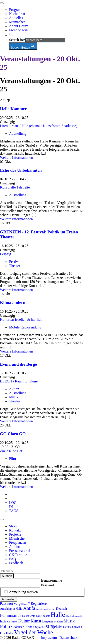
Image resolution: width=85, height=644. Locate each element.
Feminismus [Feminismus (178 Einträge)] (11, 615)
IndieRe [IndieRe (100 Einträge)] (5, 621)
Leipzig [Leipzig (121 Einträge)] (48, 621)
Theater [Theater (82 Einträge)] (67, 627)
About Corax (18, 26)
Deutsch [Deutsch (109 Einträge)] (61, 609)
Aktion (14, 389)
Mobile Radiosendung (25, 327)
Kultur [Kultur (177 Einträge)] (24, 621)
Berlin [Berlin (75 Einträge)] (52, 609)
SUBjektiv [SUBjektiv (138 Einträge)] (54, 627)
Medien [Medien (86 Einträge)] (58, 622)
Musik (14, 397)
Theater (15, 266)
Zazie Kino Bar (11, 451)
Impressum (49, 638)
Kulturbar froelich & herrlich (21, 320)
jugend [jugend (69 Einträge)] (14, 622)
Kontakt (15, 530)
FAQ (13, 559)
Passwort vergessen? (15, 604)
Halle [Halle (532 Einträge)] (58, 615)
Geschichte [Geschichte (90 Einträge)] (29, 616)
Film (12, 459)
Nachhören (17, 14)
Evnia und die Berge (18, 364)
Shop (13, 526)
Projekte (15, 534)
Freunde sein (18, 30)
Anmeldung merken (23, 592)
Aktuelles (16, 18)
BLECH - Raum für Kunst (19, 381)
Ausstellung (18, 133)
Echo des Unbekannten (21, 170)
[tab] (13, 505)
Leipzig (6, 254)
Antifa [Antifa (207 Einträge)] (29, 608)
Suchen (7, 576)
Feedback (16, 563)
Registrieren (40, 604)
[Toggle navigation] (2, 3)
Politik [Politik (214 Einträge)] (6, 626)
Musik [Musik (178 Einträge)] (69, 621)
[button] (11, 36)
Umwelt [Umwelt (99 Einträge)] (77, 627)
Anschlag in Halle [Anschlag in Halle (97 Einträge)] (11, 609)
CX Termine (18, 555)
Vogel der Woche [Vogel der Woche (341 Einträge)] (33, 632)
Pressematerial (20, 551)
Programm (17, 10)
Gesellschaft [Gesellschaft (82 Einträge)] (43, 616)
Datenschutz (68, 638)
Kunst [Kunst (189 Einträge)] (36, 621)
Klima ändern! (13, 302)
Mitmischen (18, 538)
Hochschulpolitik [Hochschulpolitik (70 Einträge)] (74, 616)
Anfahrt (15, 547)
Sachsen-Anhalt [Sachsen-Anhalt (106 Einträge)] (24, 627)
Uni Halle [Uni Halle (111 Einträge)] (7, 633)
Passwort (48, 585)
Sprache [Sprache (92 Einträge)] (40, 627)
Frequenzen (18, 542)
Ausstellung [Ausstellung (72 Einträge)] (42, 609)
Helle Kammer (13, 109)
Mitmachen (17, 22)
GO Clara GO (13, 434)
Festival (15, 262)
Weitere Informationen (16, 158)
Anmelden (9, 599)
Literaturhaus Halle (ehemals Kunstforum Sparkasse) (39, 126)
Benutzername (51, 580)
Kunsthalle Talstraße (15, 187)
